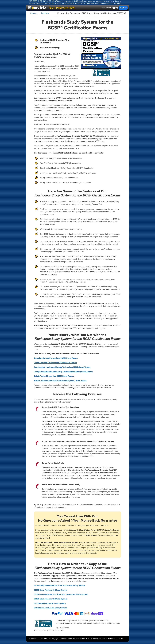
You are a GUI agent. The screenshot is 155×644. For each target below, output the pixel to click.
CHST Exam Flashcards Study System (51, 590)
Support (34, 13)
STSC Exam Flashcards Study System (50, 608)
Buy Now (123, 8)
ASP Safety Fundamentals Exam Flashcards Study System (60, 585)
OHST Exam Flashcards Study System (51, 599)
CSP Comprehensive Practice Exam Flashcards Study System (61, 594)
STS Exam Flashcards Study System (50, 603)
